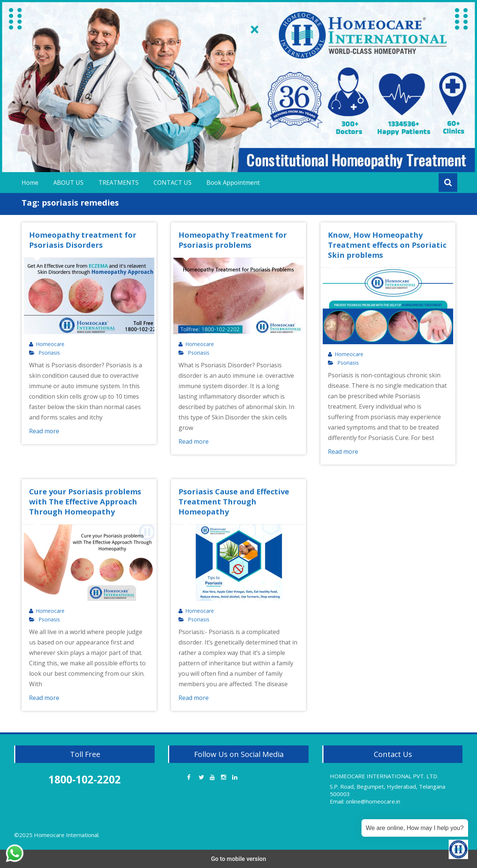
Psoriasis (49, 353)
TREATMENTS (119, 183)
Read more (44, 431)
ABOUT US (68, 183)
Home (30, 183)
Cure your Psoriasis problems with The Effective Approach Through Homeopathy (85, 502)
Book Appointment (233, 183)
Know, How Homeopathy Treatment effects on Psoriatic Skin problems (387, 245)
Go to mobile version (238, 859)
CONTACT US (173, 183)
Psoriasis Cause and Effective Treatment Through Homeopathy (234, 502)
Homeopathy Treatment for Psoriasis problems (233, 240)
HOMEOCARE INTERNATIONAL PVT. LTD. (384, 776)
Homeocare (50, 344)
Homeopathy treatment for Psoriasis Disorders (83, 240)
